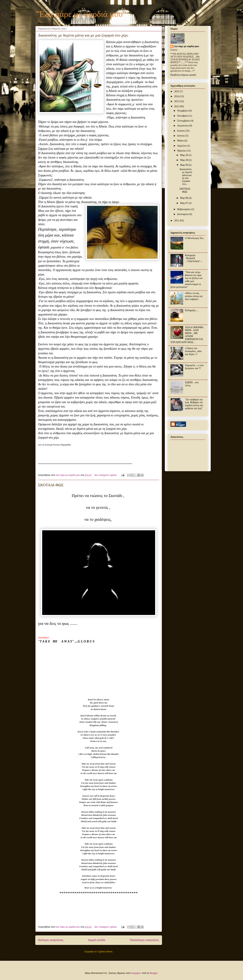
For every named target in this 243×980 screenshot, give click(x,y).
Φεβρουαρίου (184, 209)
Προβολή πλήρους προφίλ (183, 75)
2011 (177, 221)
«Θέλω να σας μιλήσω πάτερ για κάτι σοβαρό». (194, 296)
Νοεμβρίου (183, 111)
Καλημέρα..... (192, 310)
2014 (177, 96)
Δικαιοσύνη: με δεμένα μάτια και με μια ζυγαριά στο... (186, 177)
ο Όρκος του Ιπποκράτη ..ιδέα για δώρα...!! (193, 351)
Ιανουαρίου (183, 214)
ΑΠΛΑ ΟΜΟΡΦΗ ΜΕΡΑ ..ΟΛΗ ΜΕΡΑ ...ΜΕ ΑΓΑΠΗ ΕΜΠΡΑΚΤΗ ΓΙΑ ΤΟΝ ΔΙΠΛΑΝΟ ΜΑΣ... (187, 335)
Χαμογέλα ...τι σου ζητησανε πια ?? (194, 367)
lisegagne (136, 973)
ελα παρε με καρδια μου (187, 46)
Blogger (154, 973)
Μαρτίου (182, 151)
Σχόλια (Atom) (105, 952)
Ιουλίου (181, 131)
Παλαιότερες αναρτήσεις (144, 940)
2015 (177, 91)
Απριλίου (182, 146)
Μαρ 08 (184, 198)
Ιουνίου (181, 136)
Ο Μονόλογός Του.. (195, 238)
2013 (177, 101)
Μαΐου (181, 141)
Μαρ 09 (184, 165)
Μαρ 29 (184, 155)
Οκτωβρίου (183, 116)
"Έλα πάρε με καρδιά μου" (81, 14)
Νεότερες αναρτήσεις (51, 940)
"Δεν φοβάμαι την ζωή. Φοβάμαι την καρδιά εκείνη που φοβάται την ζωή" (194, 404)
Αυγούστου (183, 126)
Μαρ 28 (184, 160)
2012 (177, 106)
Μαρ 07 (184, 203)
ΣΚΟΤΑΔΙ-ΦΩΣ (51, 485)
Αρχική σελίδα (97, 940)
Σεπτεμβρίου (184, 121)
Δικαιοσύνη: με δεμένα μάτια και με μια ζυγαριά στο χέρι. (83, 35)
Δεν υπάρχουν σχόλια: (106, 475)
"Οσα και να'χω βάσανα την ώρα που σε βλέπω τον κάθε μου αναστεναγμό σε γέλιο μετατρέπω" (187, 280)
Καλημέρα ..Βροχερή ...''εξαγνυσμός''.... (194, 258)
